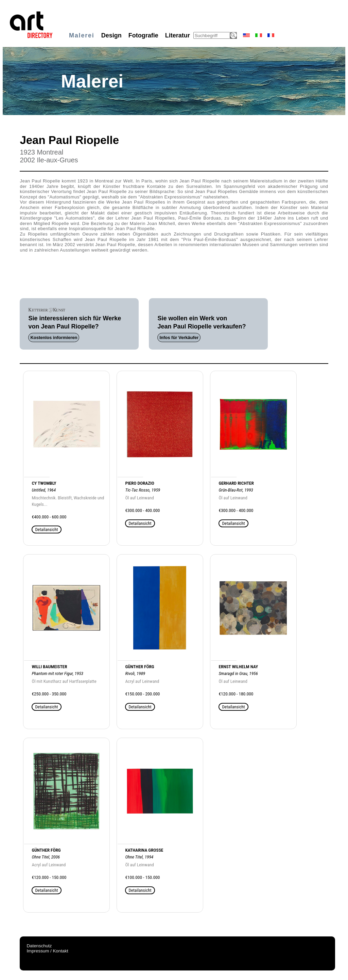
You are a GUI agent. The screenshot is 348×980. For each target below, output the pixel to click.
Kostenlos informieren (54, 338)
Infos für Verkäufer (179, 338)
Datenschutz (39, 946)
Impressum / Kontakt (47, 951)
